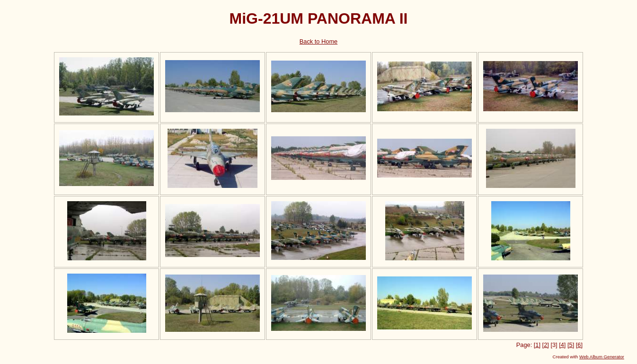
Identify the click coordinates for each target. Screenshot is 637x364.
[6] (579, 345)
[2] (546, 345)
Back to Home (318, 41)
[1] (537, 345)
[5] (571, 345)
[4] (562, 345)
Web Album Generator (602, 357)
